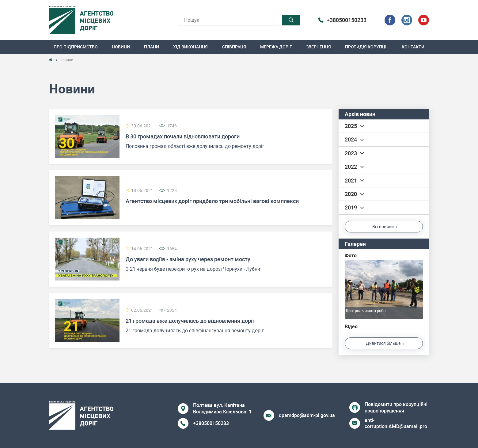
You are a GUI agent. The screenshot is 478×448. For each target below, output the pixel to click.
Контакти (413, 47)
